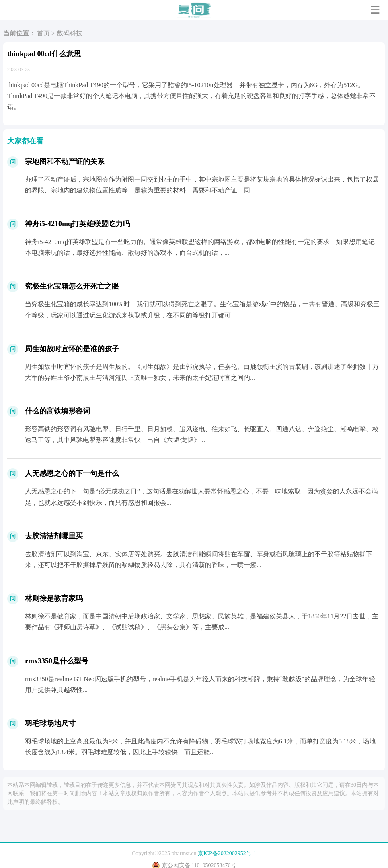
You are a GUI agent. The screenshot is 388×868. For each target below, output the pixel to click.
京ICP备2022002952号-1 (227, 853)
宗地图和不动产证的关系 (65, 162)
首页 (43, 33)
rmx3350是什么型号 (57, 661)
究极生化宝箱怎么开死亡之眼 (72, 286)
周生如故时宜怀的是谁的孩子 (72, 349)
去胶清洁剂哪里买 (54, 536)
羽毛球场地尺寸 (50, 723)
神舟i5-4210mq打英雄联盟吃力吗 (77, 224)
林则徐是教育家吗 (54, 598)
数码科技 (70, 33)
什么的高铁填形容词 (57, 411)
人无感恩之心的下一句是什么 (72, 473)
